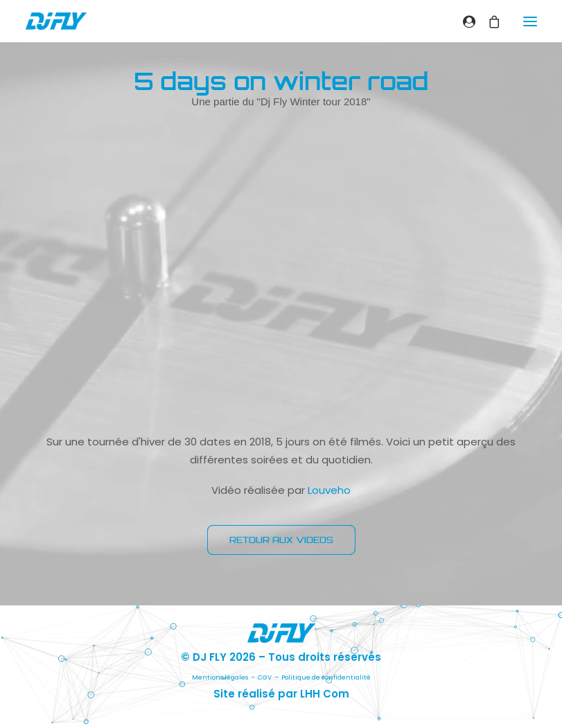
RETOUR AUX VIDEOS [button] (281, 540)
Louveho (329, 490)
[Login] (463, 21)
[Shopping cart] (488, 21)
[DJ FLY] (56, 21)
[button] (530, 21)
